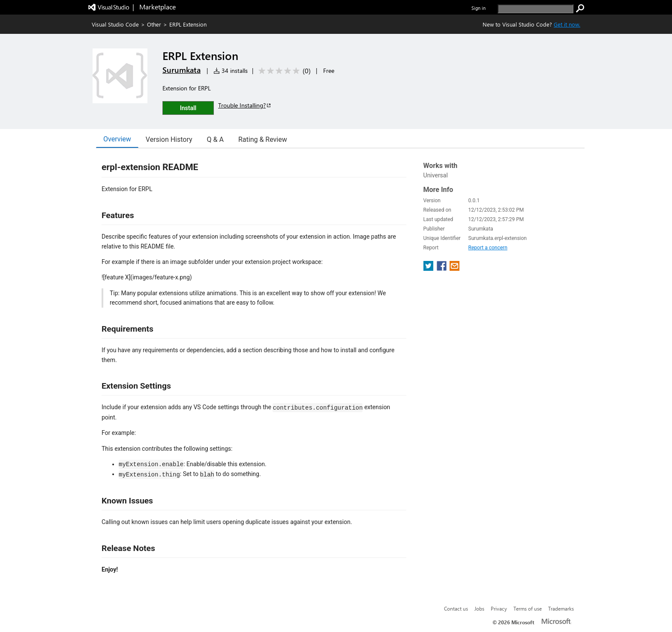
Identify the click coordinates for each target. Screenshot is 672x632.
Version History (169, 139)
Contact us (456, 608)
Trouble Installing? (245, 105)
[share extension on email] (454, 268)
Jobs (479, 608)
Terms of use (528, 608)
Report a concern (488, 248)
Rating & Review (263, 139)
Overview (117, 139)
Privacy (499, 608)
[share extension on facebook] (442, 268)
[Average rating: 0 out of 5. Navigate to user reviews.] (283, 71)
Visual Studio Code (115, 24)
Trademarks (561, 608)
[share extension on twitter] (429, 268)
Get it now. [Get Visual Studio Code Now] (567, 24)
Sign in (478, 8)
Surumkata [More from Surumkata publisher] (181, 70)
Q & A (215, 139)
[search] (535, 9)
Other (154, 24)
